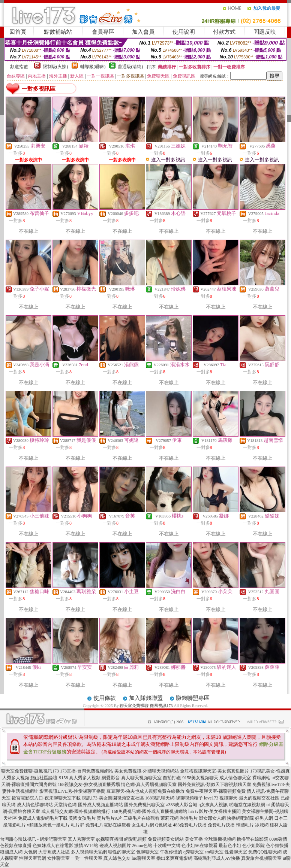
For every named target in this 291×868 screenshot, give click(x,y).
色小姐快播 (277, 846)
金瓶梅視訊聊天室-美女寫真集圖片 (214, 771)
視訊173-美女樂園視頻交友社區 (113, 798)
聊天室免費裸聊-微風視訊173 (146, 705)
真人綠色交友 (117, 858)
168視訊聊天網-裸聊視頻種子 (174, 798)
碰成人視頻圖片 (115, 846)
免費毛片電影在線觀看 (108, 825)
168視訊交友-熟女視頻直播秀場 (89, 784)
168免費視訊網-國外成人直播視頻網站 (149, 811)
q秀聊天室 (193, 852)
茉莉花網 (169, 818)
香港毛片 (189, 818)
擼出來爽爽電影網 (174, 858)
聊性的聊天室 (121, 852)
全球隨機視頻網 (220, 839)
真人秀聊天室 (81, 839)
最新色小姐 (230, 846)
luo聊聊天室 (143, 858)
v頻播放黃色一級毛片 (48, 825)
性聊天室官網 (33, 858)
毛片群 (78, 825)
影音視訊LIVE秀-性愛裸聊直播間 (72, 791)
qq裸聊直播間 (109, 839)
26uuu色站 (142, 846)
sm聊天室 (214, 852)
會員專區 (103, 32)
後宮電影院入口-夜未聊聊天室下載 (46, 798)
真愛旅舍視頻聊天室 (261, 858)
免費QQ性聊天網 (265, 852)
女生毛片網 (143, 825)
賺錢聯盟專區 (193, 698)
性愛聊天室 (236, 852)
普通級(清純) (130, 67)
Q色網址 (164, 825)
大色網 (30, 852)
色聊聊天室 (147, 852)
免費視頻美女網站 (166, 839)
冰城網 (262, 825)
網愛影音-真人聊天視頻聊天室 (132, 778)
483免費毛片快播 (190, 825)
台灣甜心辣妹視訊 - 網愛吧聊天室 (33, 839)
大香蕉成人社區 (54, 852)
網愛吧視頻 (135, 839)
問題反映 (265, 32)
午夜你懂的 (171, 852)
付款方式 (224, 32)
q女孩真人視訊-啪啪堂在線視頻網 (232, 805)
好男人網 (264, 818)
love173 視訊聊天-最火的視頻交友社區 (242, 798)
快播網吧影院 (240, 818)
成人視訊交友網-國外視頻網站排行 (76, 811)
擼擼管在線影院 (252, 839)
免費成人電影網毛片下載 (43, 818)
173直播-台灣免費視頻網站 (87, 771)
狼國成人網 (11, 852)
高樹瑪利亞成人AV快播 (217, 858)
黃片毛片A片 (110, 818)
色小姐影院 (253, 846)
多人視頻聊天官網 (89, 852)
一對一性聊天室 (87, 858)
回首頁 (18, 32)
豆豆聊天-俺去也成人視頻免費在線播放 (145, 791)
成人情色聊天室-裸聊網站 (245, 778)
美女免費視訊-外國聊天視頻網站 (147, 771)
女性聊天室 (58, 858)
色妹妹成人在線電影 (53, 846)
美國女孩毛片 (82, 818)
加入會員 (143, 32)
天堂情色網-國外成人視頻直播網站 (88, 805)
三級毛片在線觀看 (141, 818)
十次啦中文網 (167, 846)
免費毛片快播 (221, 825)
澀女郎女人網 (212, 818)
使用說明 (184, 32)
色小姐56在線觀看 (199, 846)
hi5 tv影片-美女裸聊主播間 (214, 811)
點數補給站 (58, 32)
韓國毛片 (245, 825)
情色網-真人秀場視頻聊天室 (149, 784)
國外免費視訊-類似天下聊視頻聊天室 (214, 784)
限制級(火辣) (55, 67)
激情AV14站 (86, 846)
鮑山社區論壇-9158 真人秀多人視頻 (65, 778)
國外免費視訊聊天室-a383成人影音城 (161, 805)
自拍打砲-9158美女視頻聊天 (190, 778)
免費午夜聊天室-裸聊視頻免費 (216, 791)
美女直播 (194, 839)
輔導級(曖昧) (93, 67)
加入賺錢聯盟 (146, 698)
